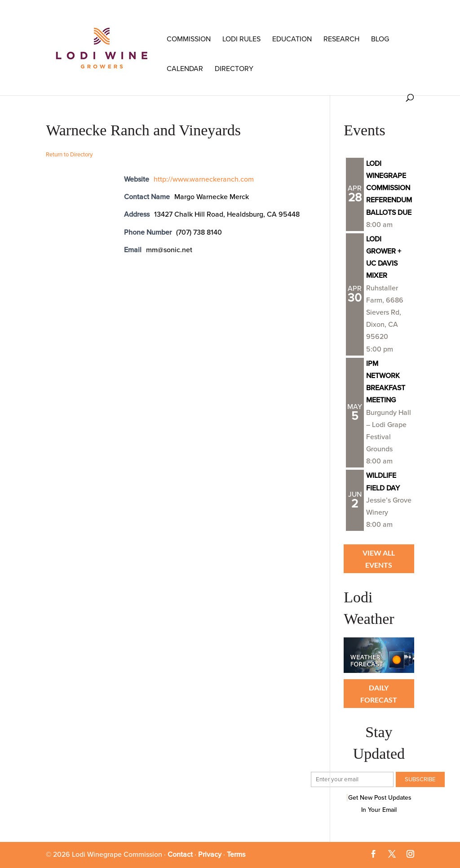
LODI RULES (241, 39)
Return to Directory (69, 155)
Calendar (185, 69)
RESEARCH (341, 39)
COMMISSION (189, 39)
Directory (234, 69)
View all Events (379, 559)
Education (292, 39)
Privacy (210, 855)
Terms (236, 855)
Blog (380, 39)
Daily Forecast (379, 694)
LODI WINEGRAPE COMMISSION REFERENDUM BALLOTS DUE (389, 188)
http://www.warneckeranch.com (204, 179)
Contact (180, 855)
